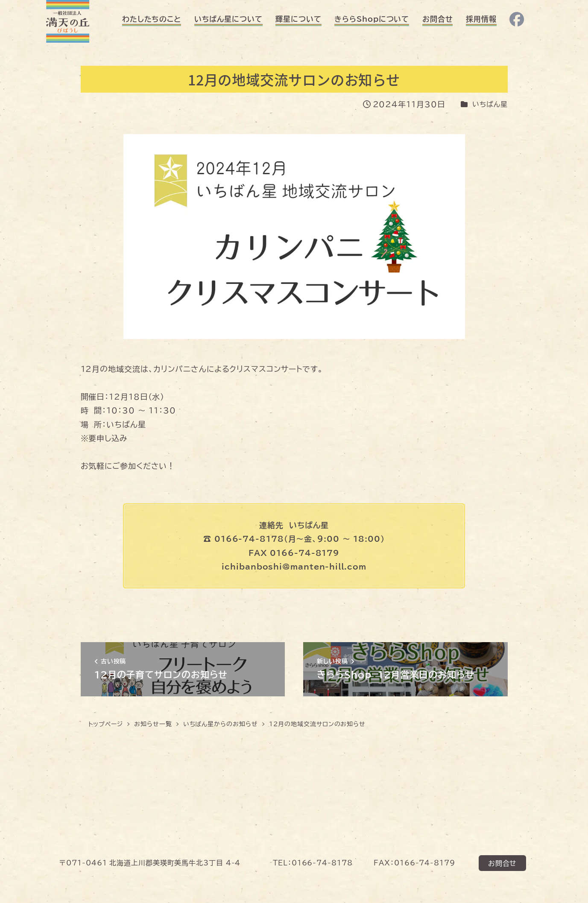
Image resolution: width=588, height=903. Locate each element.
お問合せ (503, 863)
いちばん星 (490, 104)
